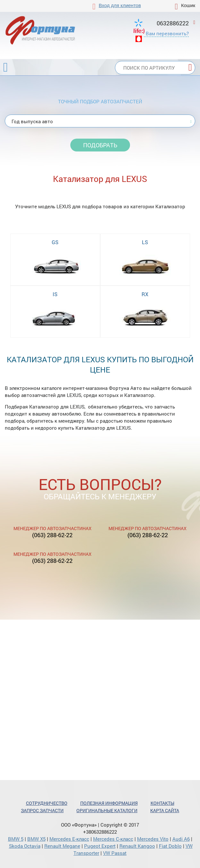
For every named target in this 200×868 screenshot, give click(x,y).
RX (145, 294)
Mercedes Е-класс (69, 839)
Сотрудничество (47, 803)
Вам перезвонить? (167, 33)
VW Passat (115, 853)
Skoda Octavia (25, 846)
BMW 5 (16, 839)
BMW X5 (36, 839)
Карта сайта (165, 810)
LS (145, 242)
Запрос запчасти (42, 810)
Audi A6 (181, 839)
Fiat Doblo (170, 846)
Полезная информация (109, 803)
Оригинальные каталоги (107, 810)
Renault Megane (62, 846)
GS (55, 242)
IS (55, 294)
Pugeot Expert (100, 846)
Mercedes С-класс (113, 839)
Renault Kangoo (137, 846)
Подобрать (100, 145)
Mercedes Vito (153, 839)
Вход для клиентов (120, 5)
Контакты (162, 803)
